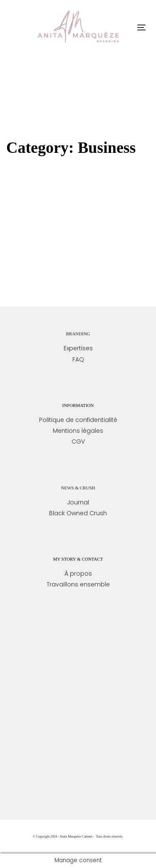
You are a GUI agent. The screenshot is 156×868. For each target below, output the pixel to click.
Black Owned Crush (78, 513)
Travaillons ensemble (78, 584)
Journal (78, 502)
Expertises (78, 348)
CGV (78, 441)
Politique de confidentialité (78, 420)
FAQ (78, 359)
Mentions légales (78, 431)
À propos (78, 574)
